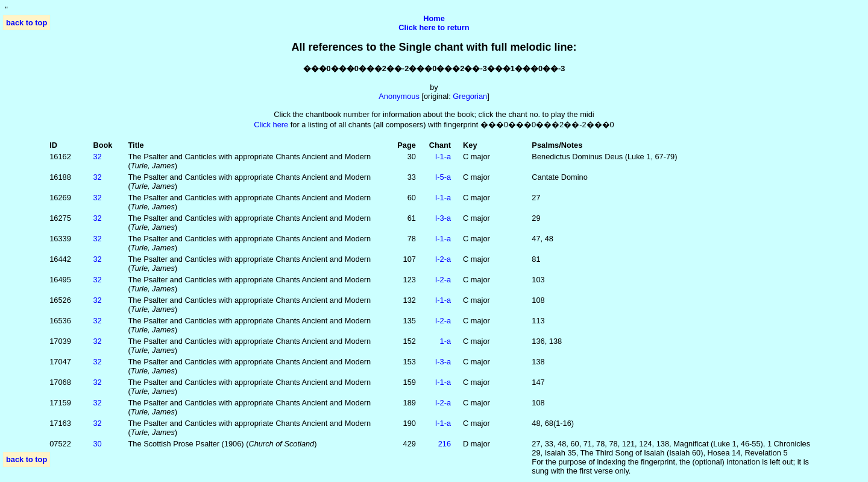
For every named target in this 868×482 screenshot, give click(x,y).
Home (434, 18)
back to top (27, 23)
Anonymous (399, 96)
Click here (271, 125)
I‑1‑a (443, 157)
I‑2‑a (443, 259)
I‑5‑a (443, 177)
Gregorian (470, 96)
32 (97, 157)
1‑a (446, 341)
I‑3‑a (443, 218)
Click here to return (434, 27)
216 (445, 444)
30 (97, 444)
